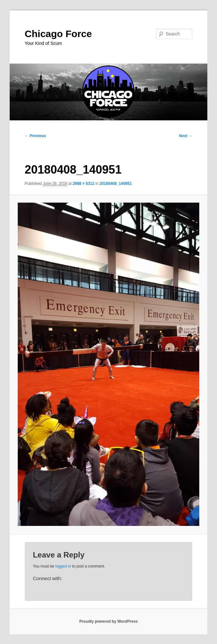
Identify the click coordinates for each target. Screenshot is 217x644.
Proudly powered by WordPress (108, 621)
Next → (186, 136)
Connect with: (48, 578)
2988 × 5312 (83, 184)
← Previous (35, 136)
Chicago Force (58, 34)
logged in (63, 566)
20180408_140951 (115, 184)
